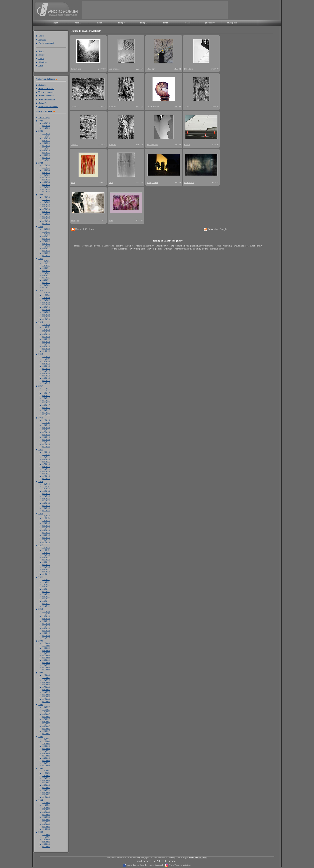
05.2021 (46, 278)
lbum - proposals (47, 99)
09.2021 (46, 268)
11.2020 (46, 295)
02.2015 (46, 476)
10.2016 (46, 425)
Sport (159, 249)
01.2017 (46, 415)
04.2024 (46, 184)
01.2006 (46, 765)
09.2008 (46, 682)
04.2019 (46, 344)
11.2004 (46, 805)
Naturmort (149, 246)
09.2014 (46, 491)
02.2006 (46, 763)
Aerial (218, 246)
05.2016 (46, 437)
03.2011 (46, 601)
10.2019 (46, 329)
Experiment (176, 246)
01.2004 (46, 829)
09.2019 (46, 332)
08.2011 (46, 589)
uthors (42, 85)
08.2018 (46, 366)
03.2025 (46, 155)
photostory (210, 23)
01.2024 (46, 192)
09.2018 (46, 364)
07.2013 (46, 528)
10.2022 (46, 234)
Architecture (162, 246)
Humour (214, 249)
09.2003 (46, 842)
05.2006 (46, 756)
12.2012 (46, 548)
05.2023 (46, 214)
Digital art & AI (242, 246)
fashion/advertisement (202, 246)
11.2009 (46, 646)
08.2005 (46, 780)
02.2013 (46, 540)
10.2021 (46, 266)
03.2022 (46, 251)
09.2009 (46, 650)
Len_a (187, 144)
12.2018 (46, 356)
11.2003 (46, 837)
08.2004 (46, 812)
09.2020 (46, 300)
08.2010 (46, 621)
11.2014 (46, 486)
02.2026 (46, 125)
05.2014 (46, 501)
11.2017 (46, 391)
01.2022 (46, 255)
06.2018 (46, 371)
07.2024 (46, 177)
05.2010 (46, 628)
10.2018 (46, 361)
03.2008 (46, 697)
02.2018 (46, 380)
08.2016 (46, 430)
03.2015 (46, 474)
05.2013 (46, 533)
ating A (42, 103)
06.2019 (46, 339)
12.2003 (46, 834)
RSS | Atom (89, 229)
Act (253, 246)
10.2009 (46, 648)
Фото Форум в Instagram (180, 865)
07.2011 (46, 591)
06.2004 (46, 817)
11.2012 (46, 550)
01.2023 (46, 223)
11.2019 (46, 327)
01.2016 (46, 447)
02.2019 (46, 349)
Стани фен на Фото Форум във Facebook (145, 865)
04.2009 (46, 662)
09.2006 (46, 746)
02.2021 (46, 285)
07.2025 (46, 145)
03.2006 (46, 760)
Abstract (123, 249)
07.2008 (46, 687)
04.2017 (46, 407)
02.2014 (46, 508)
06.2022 (46, 243)
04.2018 (46, 376)
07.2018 (46, 368)
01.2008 (46, 701)
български (232, 23)
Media (78, 23)
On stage (168, 249)
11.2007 (46, 709)
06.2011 (46, 594)
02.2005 (46, 795)
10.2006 (46, 744)
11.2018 (46, 359)
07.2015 (46, 464)
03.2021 (46, 282)
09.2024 (46, 172)
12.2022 (46, 229)
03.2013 (46, 537)
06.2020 (46, 307)
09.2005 (46, 778)
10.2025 (46, 138)
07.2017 (46, 400)
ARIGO (75, 107)
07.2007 (46, 719)
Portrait (98, 246)
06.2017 (46, 403)
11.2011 (46, 582)
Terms (41, 58)
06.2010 (46, 626)
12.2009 (46, 643)
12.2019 (46, 324)
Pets (222, 249)
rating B (144, 23)
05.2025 (46, 150)
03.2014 (46, 505)
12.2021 (46, 261)
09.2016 (46, 427)
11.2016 (46, 422)
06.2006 (46, 753)
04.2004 (46, 822)
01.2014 (46, 510)
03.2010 (46, 633)
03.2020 (46, 314)
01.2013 (46, 542)
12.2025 (46, 133)
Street (77, 246)
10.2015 (46, 457)
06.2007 (46, 721)
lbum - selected (46, 96)
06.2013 (46, 530)
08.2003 (46, 844)
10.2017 (46, 393)
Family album (201, 249)
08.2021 (46, 270)
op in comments (46, 92)
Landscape (109, 246)
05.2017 (46, 405)
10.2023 (46, 202)
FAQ (41, 66)
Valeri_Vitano (153, 107)
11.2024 (46, 168)
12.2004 (46, 802)
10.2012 (46, 552)
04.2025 (46, 153)
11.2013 (46, 518)
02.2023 (46, 221)
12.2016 (46, 420)
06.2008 (46, 689)
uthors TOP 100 (46, 88)
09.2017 (46, 395)
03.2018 (46, 378)
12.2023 (46, 197)
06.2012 (46, 562)
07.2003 (46, 846)
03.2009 (46, 665)
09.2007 (46, 714)
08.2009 (46, 653)
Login (41, 36)
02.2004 (46, 827)
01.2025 (46, 160)
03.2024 (46, 187)
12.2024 (46, 165)
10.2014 (46, 489)
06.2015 (46, 466)
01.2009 (46, 670)
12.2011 (46, 579)
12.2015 (46, 452)
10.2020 (46, 297)
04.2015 (46, 471)
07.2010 (46, 623)
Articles (42, 55)
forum (166, 23)
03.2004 (46, 824)
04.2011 (46, 599)
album (100, 23)
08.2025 (46, 143)
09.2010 (46, 618)
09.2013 (46, 523)
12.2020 (46, 293)
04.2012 (46, 567)
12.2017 (46, 388)
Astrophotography (183, 249)
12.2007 (46, 707)
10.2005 (46, 775)
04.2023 (46, 216)
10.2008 (46, 680)
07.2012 (46, 560)
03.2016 (46, 442)
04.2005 (46, 790)
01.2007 (46, 733)
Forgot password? (46, 43)
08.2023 (46, 207)
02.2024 (46, 189)
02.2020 (46, 317)
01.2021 (46, 287)
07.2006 (46, 751)
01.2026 (46, 128)
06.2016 (46, 435)
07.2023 (46, 209)
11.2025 (46, 136)
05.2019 (46, 341)
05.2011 (46, 596)
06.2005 (46, 785)
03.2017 (46, 410)
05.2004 (46, 819)
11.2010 (46, 614)
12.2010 (46, 611)
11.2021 (46, 263)
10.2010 (46, 616)
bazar (188, 23)
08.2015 (46, 462)
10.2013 (46, 520)
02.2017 (46, 412)
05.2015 (46, 469)
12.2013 (46, 516)
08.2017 (46, 398)
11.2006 (46, 741)
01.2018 (46, 383)
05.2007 (46, 724)
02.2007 (46, 731)
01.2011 (46, 606)
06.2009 (46, 658)
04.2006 (46, 758)
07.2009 (46, 655)
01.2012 (46, 574)
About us (42, 62)
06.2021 (46, 275)
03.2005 (46, 792)
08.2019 (46, 334)
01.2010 (46, 638)
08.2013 (46, 525)
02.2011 (46, 603)
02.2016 (46, 444)
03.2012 (46, 569)
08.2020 (46, 302)
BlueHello (189, 69)
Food (187, 246)
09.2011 (46, 587)
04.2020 (46, 312)
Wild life (129, 246)
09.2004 (46, 810)
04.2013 (46, 535)
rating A (122, 23)
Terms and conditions (198, 858)
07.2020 (46, 305)
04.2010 (46, 631)
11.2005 (46, 773)
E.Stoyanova (152, 182)
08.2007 (46, 716)
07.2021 (46, 273)
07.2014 (46, 496)
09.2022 (46, 236)
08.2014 (46, 493)
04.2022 (46, 248)
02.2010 (46, 635)
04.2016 (46, 439)
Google (223, 229)
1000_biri (151, 69)
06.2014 (46, 498)
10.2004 (46, 807)
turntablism (76, 69)
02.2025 (46, 157)
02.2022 (46, 253)
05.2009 (46, 660)
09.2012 (46, 555)
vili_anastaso (115, 69)
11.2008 (46, 677)
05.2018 (46, 373)
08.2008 (46, 685)
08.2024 (46, 175)
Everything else (137, 249)
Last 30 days (44, 117)
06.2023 (46, 211)
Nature (119, 246)
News (41, 51)
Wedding (227, 246)
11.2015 (46, 454)
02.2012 (46, 572)
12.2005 (46, 771)
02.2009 (46, 667)
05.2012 (46, 564)
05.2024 (46, 182)
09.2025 (46, 140)
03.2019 (46, 346)
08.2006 (46, 748)
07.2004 (46, 814)
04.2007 (46, 726)
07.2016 (46, 432)
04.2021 (46, 280)
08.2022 (46, 238)
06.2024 (46, 180)
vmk (73, 182)
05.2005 (46, 787)
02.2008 (46, 699)
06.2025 (46, 148)
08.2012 (46, 557)
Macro (139, 246)
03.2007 (46, 729)
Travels (151, 249)
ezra (111, 182)
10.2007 (46, 712)
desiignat (75, 220)
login (56, 23)
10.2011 (46, 584)
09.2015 (46, 459)
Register (42, 39)
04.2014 (46, 503)
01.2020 (46, 319)
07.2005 (46, 783)
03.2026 (46, 123)
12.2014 (46, 484)
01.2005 (46, 797)
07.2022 (46, 241)
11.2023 (46, 199)
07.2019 (46, 336)
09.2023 (46, 204)
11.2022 (46, 231)
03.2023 (46, 219)
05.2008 (46, 692)
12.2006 (46, 739)
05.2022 (46, 246)
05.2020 (46, 309)
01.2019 (46, 351)
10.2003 (46, 839)
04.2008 (46, 694)
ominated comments (48, 106)
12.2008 (46, 675)
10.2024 (46, 170)
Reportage (87, 246)
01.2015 (46, 478)
